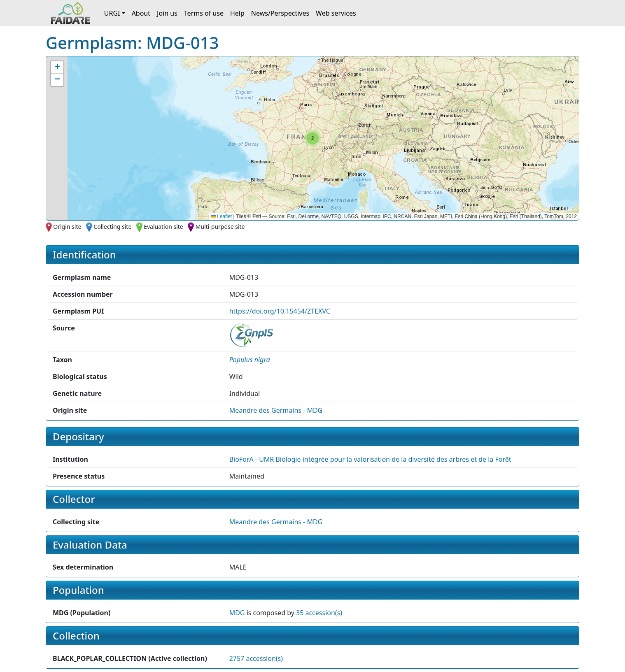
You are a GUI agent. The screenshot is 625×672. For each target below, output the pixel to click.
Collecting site (112, 227)
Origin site (67, 227)
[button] (312, 138)
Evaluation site (163, 227)
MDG (237, 613)
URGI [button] (112, 13)
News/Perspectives (280, 13)
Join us (167, 13)
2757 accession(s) (256, 658)
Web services (336, 13)
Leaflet (221, 216)
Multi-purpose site (220, 227)
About (141, 13)
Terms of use (204, 13)
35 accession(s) (319, 613)
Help (237, 13)
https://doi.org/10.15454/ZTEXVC (280, 311)
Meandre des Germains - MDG (276, 410)
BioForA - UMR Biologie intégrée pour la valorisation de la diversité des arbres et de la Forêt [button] (370, 459)
